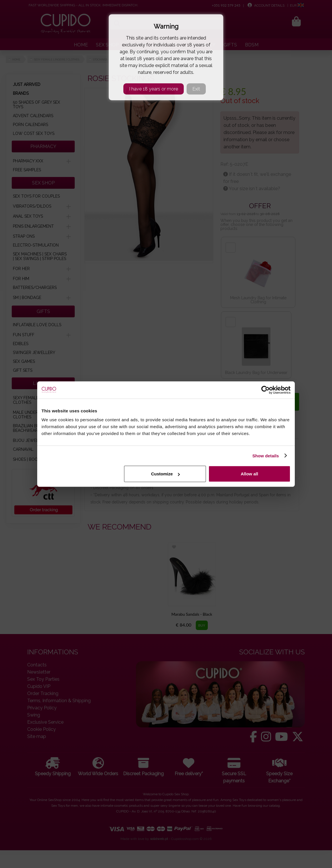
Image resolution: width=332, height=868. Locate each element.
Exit (196, 89)
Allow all (249, 474)
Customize (165, 474)
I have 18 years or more (154, 89)
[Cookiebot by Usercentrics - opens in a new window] (265, 390)
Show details (266, 455)
